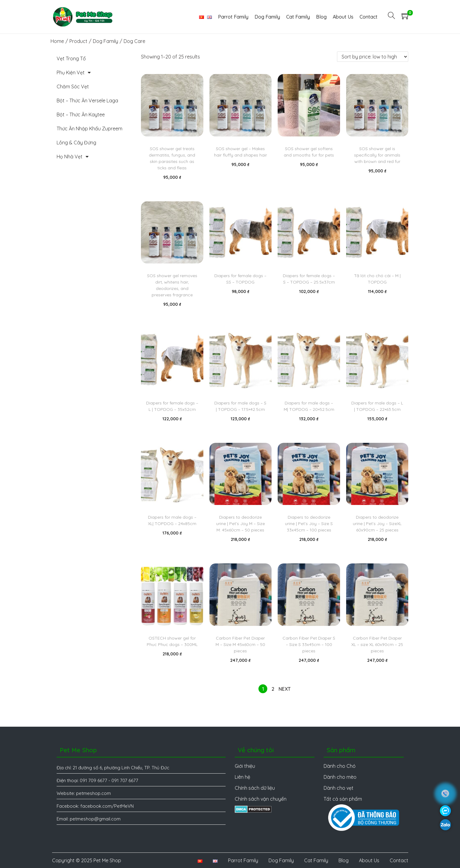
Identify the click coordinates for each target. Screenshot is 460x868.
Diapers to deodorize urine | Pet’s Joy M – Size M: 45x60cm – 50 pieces (241, 524)
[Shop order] (373, 57)
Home (57, 41)
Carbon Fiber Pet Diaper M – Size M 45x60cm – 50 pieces (240, 644)
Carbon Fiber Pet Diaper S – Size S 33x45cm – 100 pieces (309, 644)
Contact (399, 860)
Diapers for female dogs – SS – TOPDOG (240, 279)
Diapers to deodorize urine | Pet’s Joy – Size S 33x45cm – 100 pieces (309, 524)
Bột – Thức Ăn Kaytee (81, 115)
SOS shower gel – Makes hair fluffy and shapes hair (241, 152)
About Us (369, 860)
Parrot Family (243, 860)
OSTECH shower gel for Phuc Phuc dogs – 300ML (172, 641)
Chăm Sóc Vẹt (73, 86)
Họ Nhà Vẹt (73, 157)
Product (78, 41)
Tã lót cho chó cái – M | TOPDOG (377, 279)
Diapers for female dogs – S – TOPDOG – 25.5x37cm (309, 279)
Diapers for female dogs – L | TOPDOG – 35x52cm (172, 406)
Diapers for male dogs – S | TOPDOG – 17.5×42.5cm (240, 406)
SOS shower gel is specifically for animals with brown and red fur (377, 155)
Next (285, 689)
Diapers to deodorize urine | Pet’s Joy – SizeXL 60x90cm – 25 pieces (377, 524)
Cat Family (316, 860)
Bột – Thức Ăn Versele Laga (87, 101)
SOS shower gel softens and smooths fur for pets (309, 152)
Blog (344, 860)
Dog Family (105, 41)
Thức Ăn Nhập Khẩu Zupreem (90, 129)
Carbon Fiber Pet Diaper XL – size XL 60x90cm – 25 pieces (377, 644)
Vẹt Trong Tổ (71, 58)
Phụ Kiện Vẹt (74, 72)
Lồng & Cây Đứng (76, 143)
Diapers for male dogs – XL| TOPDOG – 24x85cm (172, 520)
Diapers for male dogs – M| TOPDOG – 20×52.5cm (309, 406)
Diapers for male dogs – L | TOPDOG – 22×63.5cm (377, 406)
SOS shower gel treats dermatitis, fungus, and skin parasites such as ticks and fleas (172, 158)
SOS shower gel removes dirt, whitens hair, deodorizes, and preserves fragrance (172, 285)
